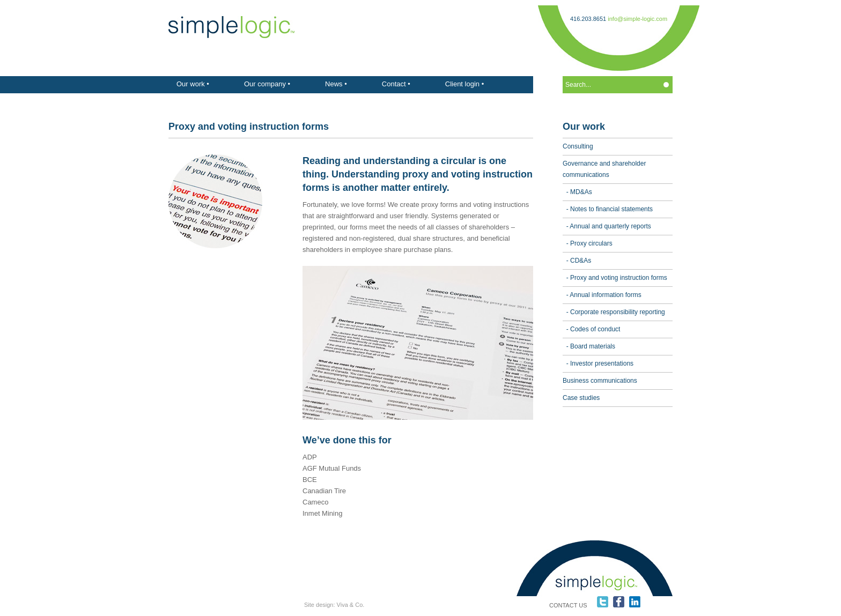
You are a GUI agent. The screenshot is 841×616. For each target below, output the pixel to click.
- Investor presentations (598, 363)
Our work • (193, 84)
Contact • (396, 84)
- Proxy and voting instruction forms (615, 278)
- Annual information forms (602, 295)
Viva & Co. (351, 605)
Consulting (578, 146)
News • (336, 84)
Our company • (267, 84)
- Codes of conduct (591, 329)
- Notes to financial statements (608, 209)
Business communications (600, 381)
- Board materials (589, 346)
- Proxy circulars (588, 243)
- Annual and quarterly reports (607, 226)
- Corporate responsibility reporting (614, 312)
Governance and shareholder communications (604, 169)
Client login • (464, 84)
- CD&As (577, 261)
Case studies (581, 398)
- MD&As (577, 192)
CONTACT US (568, 605)
